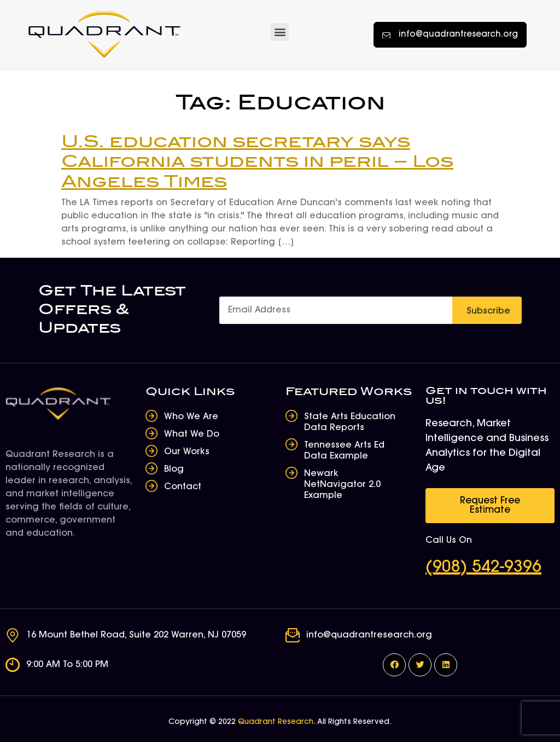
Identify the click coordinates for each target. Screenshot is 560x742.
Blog (174, 469)
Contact (183, 487)
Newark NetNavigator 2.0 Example (342, 485)
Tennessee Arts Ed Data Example (344, 451)
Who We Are (191, 417)
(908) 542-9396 (483, 568)
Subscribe (488, 311)
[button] (280, 32)
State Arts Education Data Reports (350, 422)
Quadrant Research (276, 722)
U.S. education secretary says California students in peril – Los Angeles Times (257, 162)
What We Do (192, 434)
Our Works (187, 452)
